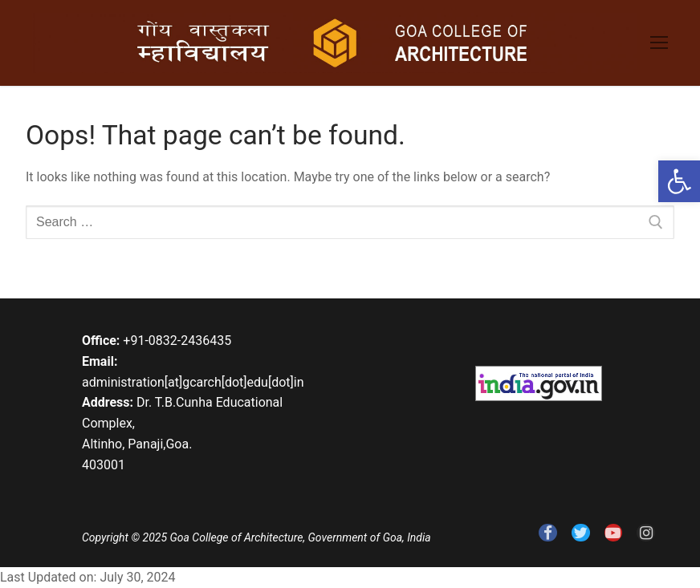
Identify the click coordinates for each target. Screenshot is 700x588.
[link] (679, 181)
